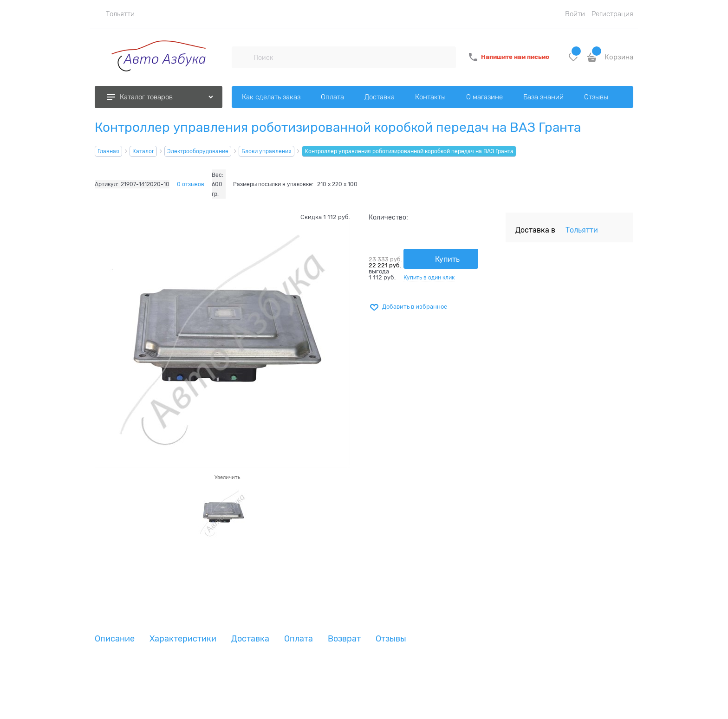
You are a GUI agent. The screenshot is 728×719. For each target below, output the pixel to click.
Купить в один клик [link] (429, 278)
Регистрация (612, 14)
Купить (447, 259)
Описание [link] (115, 639)
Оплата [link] (299, 639)
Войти (575, 14)
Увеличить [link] (227, 477)
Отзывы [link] (391, 639)
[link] (115, 14)
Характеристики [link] (183, 639)
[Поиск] (242, 57)
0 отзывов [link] (191, 184)
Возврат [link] (344, 639)
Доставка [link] (250, 639)
